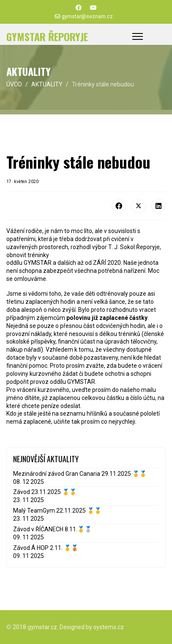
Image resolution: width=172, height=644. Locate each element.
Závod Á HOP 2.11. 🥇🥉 (46, 548)
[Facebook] (79, 8)
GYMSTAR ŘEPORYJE (47, 36)
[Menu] (138, 36)
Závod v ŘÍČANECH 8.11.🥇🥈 (52, 529)
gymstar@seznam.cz (87, 16)
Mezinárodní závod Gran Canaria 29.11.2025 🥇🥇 (80, 474)
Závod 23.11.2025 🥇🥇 (45, 492)
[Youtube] (93, 8)
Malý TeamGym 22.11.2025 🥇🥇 (57, 511)
